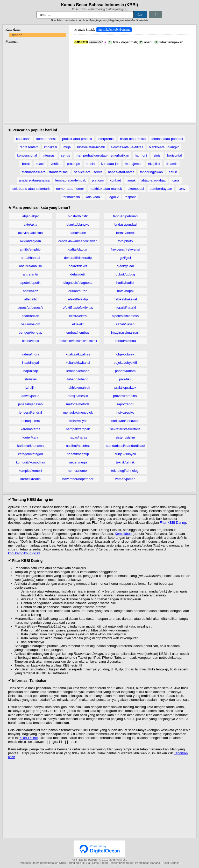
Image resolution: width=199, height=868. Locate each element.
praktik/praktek (125, 388)
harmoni (141, 155)
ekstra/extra (78, 316)
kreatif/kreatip (30, 479)
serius (66, 155)
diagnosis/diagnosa (78, 283)
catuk (173, 172)
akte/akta (30, 224)
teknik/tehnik (125, 462)
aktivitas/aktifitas (30, 233)
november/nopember (78, 479)
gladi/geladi (125, 266)
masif (41, 164)
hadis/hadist (125, 283)
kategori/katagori (30, 454)
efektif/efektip (78, 299)
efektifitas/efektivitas (78, 308)
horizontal (174, 155)
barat (26, 164)
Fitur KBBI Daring (173, 523)
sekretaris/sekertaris (125, 429)
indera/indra (30, 354)
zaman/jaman (125, 479)
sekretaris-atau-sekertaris (31, 189)
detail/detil (78, 274)
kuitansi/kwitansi (78, 363)
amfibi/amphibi (31, 249)
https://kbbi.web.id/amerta (114, 30)
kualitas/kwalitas (78, 354)
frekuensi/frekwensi (125, 249)
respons (130, 197)
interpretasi (106, 139)
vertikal (56, 164)
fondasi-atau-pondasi (167, 139)
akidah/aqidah (30, 241)
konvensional (27, 155)
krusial (91, 164)
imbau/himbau (125, 341)
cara (176, 180)
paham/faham (125, 371)
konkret (115, 180)
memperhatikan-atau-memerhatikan (102, 155)
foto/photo (125, 241)
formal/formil (125, 233)
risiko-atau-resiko (133, 139)
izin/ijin (30, 388)
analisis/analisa (30, 266)
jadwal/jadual (30, 396)
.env (182, 189)
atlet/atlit (30, 299)
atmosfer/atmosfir (30, 308)
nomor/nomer (78, 471)
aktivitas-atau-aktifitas (127, 147)
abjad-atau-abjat (153, 180)
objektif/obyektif (125, 363)
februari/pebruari (125, 216)
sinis (157, 155)
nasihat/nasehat (78, 446)
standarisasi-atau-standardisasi (45, 172)
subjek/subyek (125, 454)
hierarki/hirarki (125, 308)
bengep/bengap (30, 332)
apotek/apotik (30, 283)
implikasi (51, 147)
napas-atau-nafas (121, 172)
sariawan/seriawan (125, 421)
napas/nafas (78, 437)
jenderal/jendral (30, 412)
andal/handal (30, 258)
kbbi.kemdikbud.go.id (24, 553)
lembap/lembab (78, 371)
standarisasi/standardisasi (125, 446)
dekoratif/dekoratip (78, 258)
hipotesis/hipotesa (125, 316)
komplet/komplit (30, 471)
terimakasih (71, 197)
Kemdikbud (123, 534)
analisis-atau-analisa (34, 180)
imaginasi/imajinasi (125, 332)
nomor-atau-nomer (70, 189)
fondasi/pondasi (125, 224)
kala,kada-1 (94, 197)
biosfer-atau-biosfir (91, 147)
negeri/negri (78, 462)
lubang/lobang (78, 379)
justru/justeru (30, 421)
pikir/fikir (125, 379)
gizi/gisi (125, 258)
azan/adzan (30, 316)
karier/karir (30, 437)
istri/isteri (30, 379)
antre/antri (30, 274)
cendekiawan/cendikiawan (78, 241)
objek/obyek (125, 354)
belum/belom (30, 324)
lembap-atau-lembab (71, 180)
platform (98, 180)
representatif (29, 147)
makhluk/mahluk (78, 388)
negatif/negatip (78, 454)
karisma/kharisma (31, 446)
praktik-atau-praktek (77, 139)
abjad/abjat (31, 216)
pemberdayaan (161, 189)
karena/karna (31, 429)
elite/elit (78, 324)
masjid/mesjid (78, 396)
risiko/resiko (125, 412)
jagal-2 (114, 197)
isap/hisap (30, 371)
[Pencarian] (85, 15)
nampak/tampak (78, 429)
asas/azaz (30, 291)
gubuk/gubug (125, 274)
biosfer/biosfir (78, 216)
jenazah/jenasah (30, 404)
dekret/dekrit (78, 266)
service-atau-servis (88, 172)
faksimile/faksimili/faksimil (78, 341)
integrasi (49, 155)
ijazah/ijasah (125, 324)
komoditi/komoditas (30, 462)
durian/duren (78, 291)
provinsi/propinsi (125, 396)
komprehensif (46, 139)
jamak (131, 180)
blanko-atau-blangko (164, 147)
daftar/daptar (78, 249)
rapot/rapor (125, 404)
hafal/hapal (125, 291)
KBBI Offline (29, 738)
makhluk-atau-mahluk (106, 189)
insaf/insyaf (30, 363)
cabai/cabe (78, 233)
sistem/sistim (125, 437)
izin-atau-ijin (110, 164)
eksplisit (154, 164)
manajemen (134, 164)
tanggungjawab (151, 172)
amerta (17, 35)
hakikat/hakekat (125, 299)
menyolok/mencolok (78, 412)
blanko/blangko (78, 224)
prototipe (73, 164)
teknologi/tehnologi (125, 471)
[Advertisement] (133, 81)
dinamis (172, 164)
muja (67, 147)
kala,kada (23, 139)
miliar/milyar (78, 421)
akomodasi (136, 189)
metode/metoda (78, 404)
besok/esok (31, 341)
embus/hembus (78, 332)
